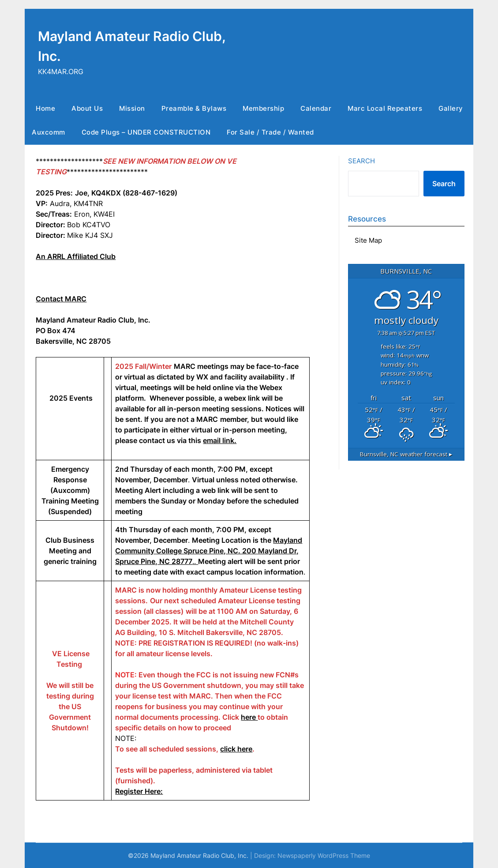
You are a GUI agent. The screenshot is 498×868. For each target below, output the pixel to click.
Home (45, 108)
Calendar (316, 108)
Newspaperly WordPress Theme (324, 855)
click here (236, 749)
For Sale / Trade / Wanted (270, 132)
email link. (220, 440)
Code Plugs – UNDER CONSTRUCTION (146, 132)
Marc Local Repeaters (385, 108)
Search (361, 161)
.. (209, 551)
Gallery (451, 108)
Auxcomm (49, 132)
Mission (132, 108)
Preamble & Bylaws (194, 108)
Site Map (368, 240)
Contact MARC (61, 299)
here (249, 717)
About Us (87, 108)
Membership (263, 108)
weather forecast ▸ (406, 454)
